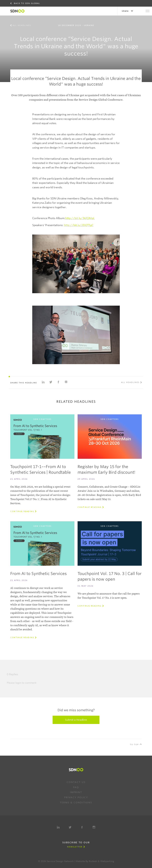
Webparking (107, 861)
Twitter (70, 827)
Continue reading (22, 511)
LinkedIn (58, 827)
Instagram (94, 827)
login (18, 683)
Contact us (76, 782)
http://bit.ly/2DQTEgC (79, 225)
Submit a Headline (76, 720)
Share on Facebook (58, 382)
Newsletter (75, 847)
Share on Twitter (51, 382)
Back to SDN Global (27, 3)
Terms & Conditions (76, 803)
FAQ (76, 787)
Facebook (82, 827)
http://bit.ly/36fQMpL (80, 218)
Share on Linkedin (43, 382)
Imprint (76, 792)
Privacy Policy (76, 797)
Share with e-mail (66, 382)
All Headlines (22, 25)
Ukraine (125, 11)
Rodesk (93, 861)
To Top (134, 745)
